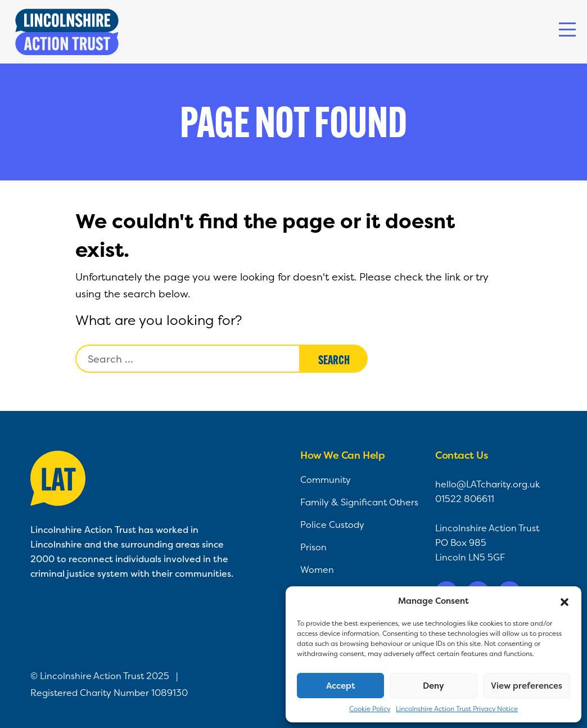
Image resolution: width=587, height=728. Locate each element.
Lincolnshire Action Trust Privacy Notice (457, 709)
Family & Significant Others (359, 502)
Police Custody (332, 524)
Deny (434, 686)
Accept (341, 686)
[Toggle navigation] (567, 30)
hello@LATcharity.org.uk (487, 484)
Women (317, 569)
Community (326, 480)
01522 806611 (465, 499)
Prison (313, 547)
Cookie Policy (370, 709)
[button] (565, 601)
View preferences (527, 686)
